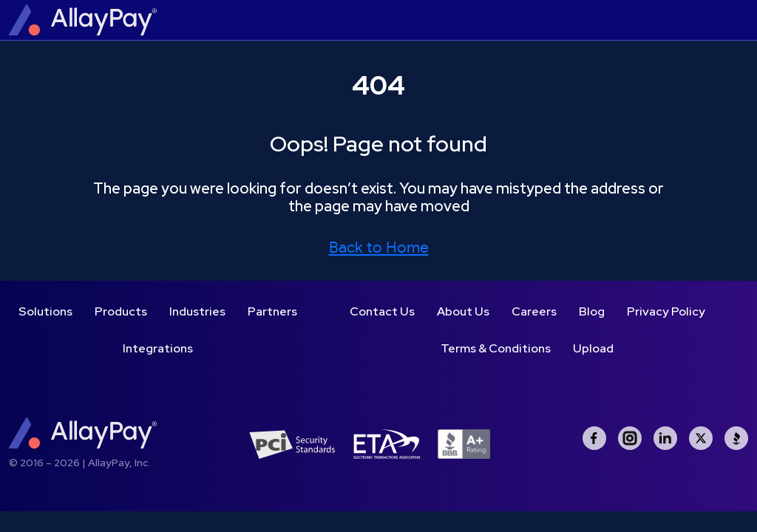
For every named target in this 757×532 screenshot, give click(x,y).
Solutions (45, 311)
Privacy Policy (666, 311)
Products (121, 311)
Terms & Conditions (496, 348)
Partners (272, 311)
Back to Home (379, 248)
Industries (197, 311)
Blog (592, 311)
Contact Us (382, 311)
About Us (463, 311)
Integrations (158, 348)
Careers (534, 311)
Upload (593, 348)
